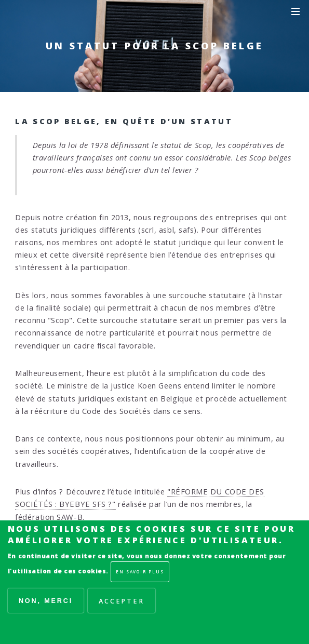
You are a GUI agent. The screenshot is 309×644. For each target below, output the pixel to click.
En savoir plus (140, 572)
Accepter (122, 601)
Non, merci (46, 601)
